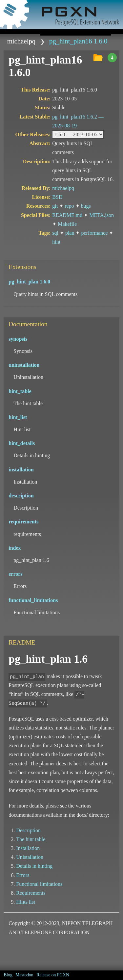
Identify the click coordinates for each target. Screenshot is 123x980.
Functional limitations (39, 884)
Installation (28, 848)
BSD (57, 197)
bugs (86, 206)
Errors (23, 875)
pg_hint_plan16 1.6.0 (78, 41)
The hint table (31, 839)
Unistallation (30, 857)
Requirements (31, 893)
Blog (8, 975)
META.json (102, 215)
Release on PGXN (53, 975)
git (55, 206)
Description (28, 830)
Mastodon (24, 975)
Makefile (67, 224)
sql (55, 233)
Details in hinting (34, 866)
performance (94, 233)
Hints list (26, 902)
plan (70, 233)
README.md (67, 215)
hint (56, 242)
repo (69, 206)
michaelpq (21, 41)
